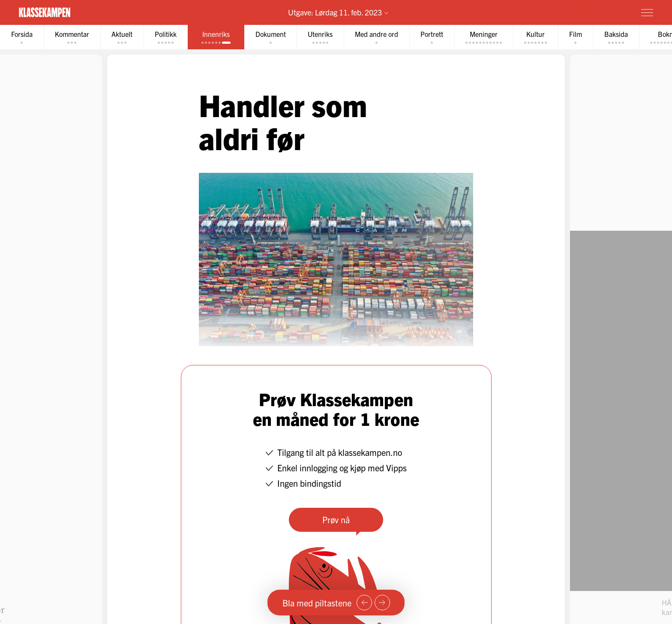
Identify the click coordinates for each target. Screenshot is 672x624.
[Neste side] (382, 603)
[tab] (22, 37)
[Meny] (647, 12)
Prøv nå (336, 520)
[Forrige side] (364, 603)
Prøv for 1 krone (596, 12)
